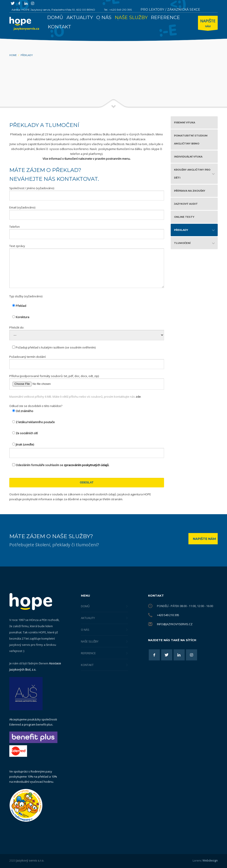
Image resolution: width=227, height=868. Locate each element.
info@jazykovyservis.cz (175, 624)
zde (138, 397)
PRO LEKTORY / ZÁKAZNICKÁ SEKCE (170, 10)
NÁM (208, 24)
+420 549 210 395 (168, 615)
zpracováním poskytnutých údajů (86, 465)
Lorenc (205, 860)
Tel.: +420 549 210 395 (118, 10)
